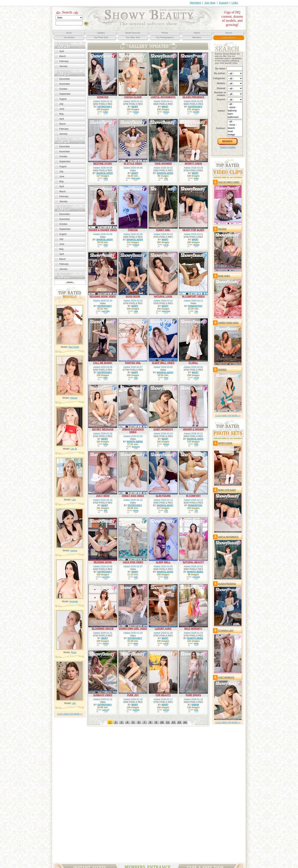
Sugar (106, 112)
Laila (136, 311)
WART (135, 107)
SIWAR (195, 705)
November (65, 84)
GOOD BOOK (133, 297)
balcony (235, 111)
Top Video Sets (133, 37)
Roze (74, 652)
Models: (221, 83)
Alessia (74, 398)
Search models (228, 147)
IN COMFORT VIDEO (193, 297)
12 (174, 722)
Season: (221, 99)
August (63, 99)
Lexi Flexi (106, 311)
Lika (166, 178)
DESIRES (222, 370)
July (61, 104)
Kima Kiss (166, 311)
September (65, 94)
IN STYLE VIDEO (133, 164)
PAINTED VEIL (133, 363)
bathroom (235, 117)
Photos (165, 33)
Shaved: (221, 88)
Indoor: (222, 111)
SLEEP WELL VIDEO (163, 363)
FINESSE (133, 230)
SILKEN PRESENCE (193, 97)
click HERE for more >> (70, 714)
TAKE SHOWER (163, 164)
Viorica (136, 112)
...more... (70, 282)
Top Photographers (165, 37)
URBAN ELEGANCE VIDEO (133, 431)
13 (179, 722)
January (63, 66)
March (62, 56)
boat (235, 131)
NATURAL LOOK (163, 297)
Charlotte (196, 577)
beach (235, 128)
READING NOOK (103, 562)
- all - (235, 104)
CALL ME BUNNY (103, 363)
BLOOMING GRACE (103, 629)
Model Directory (133, 33)
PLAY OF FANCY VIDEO (229, 182)
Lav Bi (74, 449)
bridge (235, 135)
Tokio (106, 178)
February (64, 61)
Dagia (196, 178)
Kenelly (196, 112)
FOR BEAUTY (163, 695)
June (62, 109)
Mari (106, 510)
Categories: (219, 78)
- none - (235, 107)
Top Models (69, 37)
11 (168, 722)
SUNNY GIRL (163, 230)
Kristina (136, 245)
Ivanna (74, 551)
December (65, 79)
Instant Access (229, 37)
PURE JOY (133, 695)
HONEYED (103, 97)
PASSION (222, 229)
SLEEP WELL (163, 562)
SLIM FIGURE (163, 496)
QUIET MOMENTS (163, 429)
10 (162, 722)
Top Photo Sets (101, 37)
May (61, 114)
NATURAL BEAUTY (193, 562)
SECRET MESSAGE (103, 429)
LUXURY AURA (163, 629)
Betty (106, 378)
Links (235, 3)
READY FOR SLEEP (193, 230)
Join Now (210, 3)
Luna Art (106, 710)
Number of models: (220, 94)
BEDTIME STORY (103, 164)
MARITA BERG (135, 442)
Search (67, 12)
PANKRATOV (195, 306)
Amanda (74, 601)
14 (185, 722)
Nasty (136, 643)
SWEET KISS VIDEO (133, 496)
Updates (101, 33)
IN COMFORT (193, 496)
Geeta (196, 643)
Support (223, 3)
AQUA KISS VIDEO (133, 562)
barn (235, 114)
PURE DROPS (193, 695)
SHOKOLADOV (105, 173)
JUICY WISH (103, 496)
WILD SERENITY (193, 629)
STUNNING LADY (226, 631)
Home (69, 33)
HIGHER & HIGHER (193, 429)
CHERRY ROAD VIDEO (228, 323)
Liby (74, 500)
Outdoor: (221, 128)
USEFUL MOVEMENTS (163, 97)
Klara (166, 378)
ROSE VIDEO (224, 276)
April (62, 51)
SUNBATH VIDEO (103, 695)
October (63, 89)
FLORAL (193, 363)
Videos (197, 33)
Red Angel (74, 347)
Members (195, 3)
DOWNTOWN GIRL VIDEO (133, 629)
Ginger (136, 510)
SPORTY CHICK (193, 164)
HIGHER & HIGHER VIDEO (103, 230)
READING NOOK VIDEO (103, 297)
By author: (220, 73)
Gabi (136, 378)
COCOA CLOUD (133, 97)
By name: (220, 69)
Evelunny (136, 447)
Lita (74, 703)
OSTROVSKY (105, 107)
